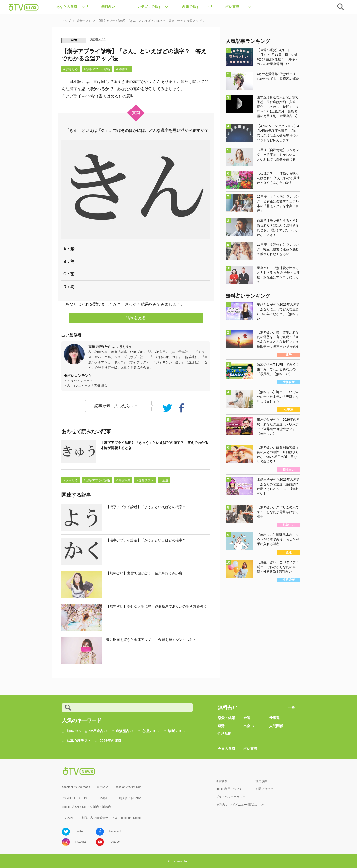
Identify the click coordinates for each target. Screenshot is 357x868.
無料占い (74, 731)
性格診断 (225, 734)
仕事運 (274, 718)
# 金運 (164, 480)
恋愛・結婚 (226, 718)
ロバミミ (103, 787)
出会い (249, 726)
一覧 (292, 707)
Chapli (103, 798)
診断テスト (177, 731)
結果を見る (136, 318)
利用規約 (261, 781)
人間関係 (276, 726)
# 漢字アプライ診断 (97, 69)
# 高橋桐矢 (123, 69)
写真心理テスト (79, 741)
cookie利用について (229, 789)
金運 (74, 40)
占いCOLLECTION (74, 798)
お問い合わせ (264, 789)
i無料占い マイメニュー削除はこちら (240, 805)
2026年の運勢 (110, 741)
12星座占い (98, 731)
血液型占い (124, 731)
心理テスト (150, 731)
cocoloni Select (131, 818)
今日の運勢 (226, 749)
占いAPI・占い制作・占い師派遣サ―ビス (90, 818)
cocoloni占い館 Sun (128, 787)
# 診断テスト (145, 480)
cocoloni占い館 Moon (76, 787)
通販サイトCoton (130, 798)
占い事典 (250, 749)
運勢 (221, 726)
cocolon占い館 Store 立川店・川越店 (86, 807)
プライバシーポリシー (231, 797)
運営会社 (222, 781)
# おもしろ (71, 69)
